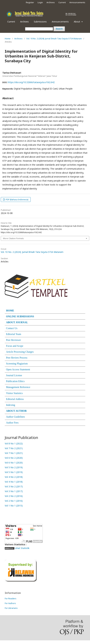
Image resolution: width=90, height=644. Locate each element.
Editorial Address (15, 399)
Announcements (60, 22)
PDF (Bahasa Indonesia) (17, 199)
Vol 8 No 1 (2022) (14, 443)
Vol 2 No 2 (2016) (14, 496)
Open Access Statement (18, 369)
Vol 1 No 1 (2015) (14, 506)
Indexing (11, 405)
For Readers (11, 598)
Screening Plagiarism (17, 364)
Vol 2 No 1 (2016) (14, 501)
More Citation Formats (13, 238)
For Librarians (11, 608)
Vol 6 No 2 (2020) (14, 458)
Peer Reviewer (13, 340)
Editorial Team (14, 334)
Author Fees (12, 423)
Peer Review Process (17, 358)
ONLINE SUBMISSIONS (20, 316)
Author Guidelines (15, 417)
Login (40, 2)
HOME (10, 311)
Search (59, 29)
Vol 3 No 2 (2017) (14, 486)
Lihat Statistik (22, 548)
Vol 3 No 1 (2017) (14, 491)
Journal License (14, 375)
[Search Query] (39, 29)
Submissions (40, 22)
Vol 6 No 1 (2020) (14, 463)
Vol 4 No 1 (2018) (14, 482)
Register (30, 2)
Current (11, 22)
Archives (24, 22)
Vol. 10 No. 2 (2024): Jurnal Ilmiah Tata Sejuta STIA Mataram (54, 39)
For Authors (10, 603)
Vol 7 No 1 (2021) (14, 453)
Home (8, 39)
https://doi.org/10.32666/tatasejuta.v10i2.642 (31, 82)
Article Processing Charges (20, 352)
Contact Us (12, 328)
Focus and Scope (15, 346)
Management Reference (18, 387)
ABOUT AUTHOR (16, 411)
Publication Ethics (15, 381)
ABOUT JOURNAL (17, 322)
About (77, 22)
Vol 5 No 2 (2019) (14, 467)
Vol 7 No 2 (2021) (14, 448)
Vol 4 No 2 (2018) (14, 477)
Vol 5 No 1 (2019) (14, 472)
